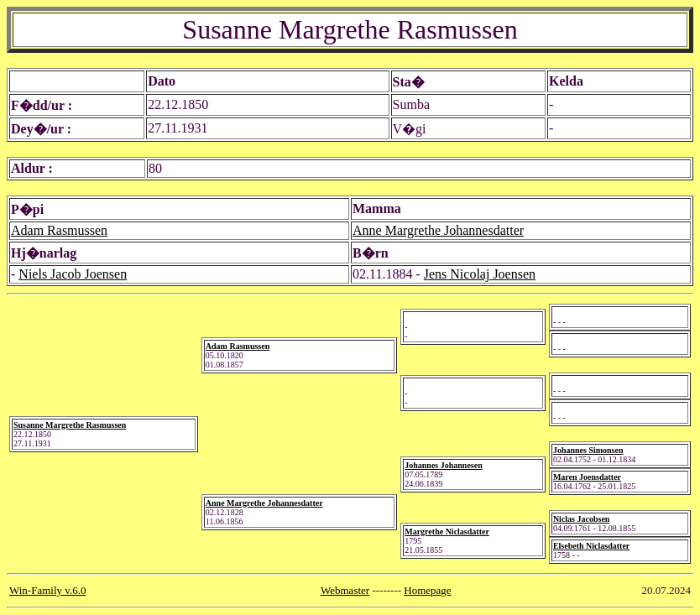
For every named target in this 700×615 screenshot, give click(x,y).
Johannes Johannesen (444, 465)
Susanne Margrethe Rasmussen (70, 425)
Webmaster (345, 590)
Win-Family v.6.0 (47, 590)
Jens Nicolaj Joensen (480, 274)
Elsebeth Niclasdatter (591, 546)
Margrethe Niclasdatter (447, 532)
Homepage (427, 590)
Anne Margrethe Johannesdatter (438, 230)
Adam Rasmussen (59, 230)
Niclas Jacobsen (582, 519)
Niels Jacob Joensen (73, 274)
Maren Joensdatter (587, 477)
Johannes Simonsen (588, 450)
